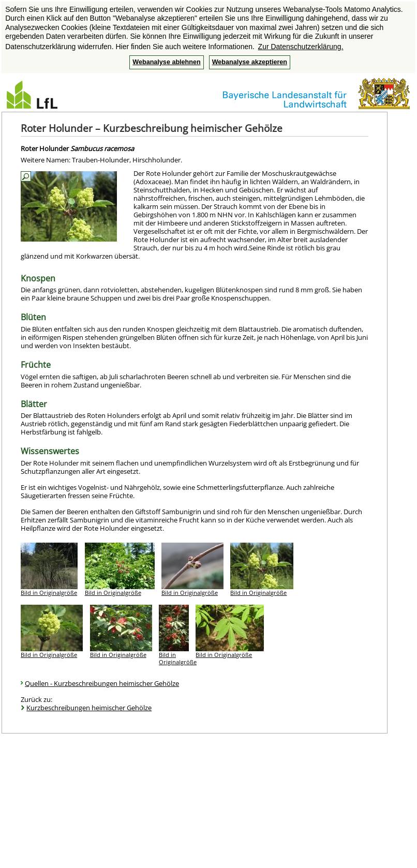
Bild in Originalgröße (49, 593)
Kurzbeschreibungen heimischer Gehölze (89, 708)
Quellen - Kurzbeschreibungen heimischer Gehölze (102, 683)
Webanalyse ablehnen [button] (166, 62)
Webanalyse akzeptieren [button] (250, 62)
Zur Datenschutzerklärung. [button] (301, 47)
